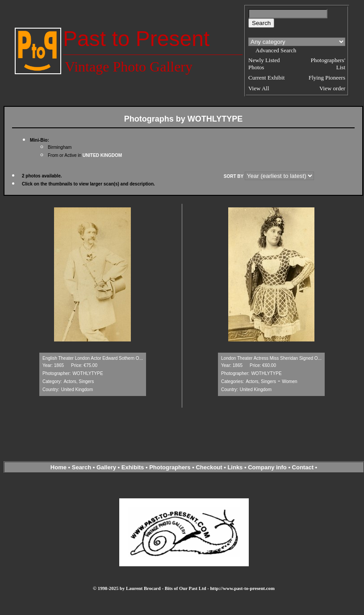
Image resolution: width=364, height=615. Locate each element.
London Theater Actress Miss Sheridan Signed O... (271, 358)
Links (235, 467)
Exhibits (133, 467)
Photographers (170, 467)
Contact (303, 467)
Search (82, 467)
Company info (268, 467)
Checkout (209, 467)
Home (59, 467)
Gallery (106, 467)
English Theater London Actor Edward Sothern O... (93, 358)
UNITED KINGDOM (102, 155)
